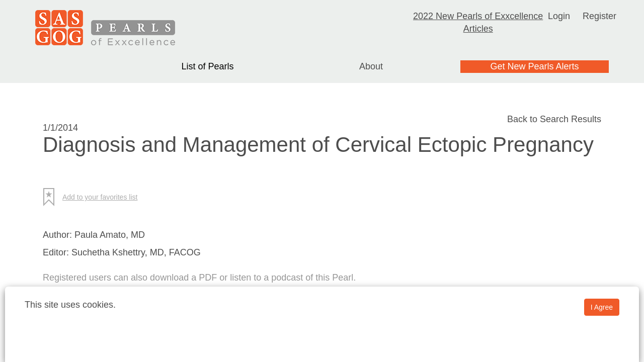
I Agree (602, 307)
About (371, 66)
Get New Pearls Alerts (534, 66)
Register (599, 16)
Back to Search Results (554, 119)
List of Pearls (207, 66)
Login (559, 16)
